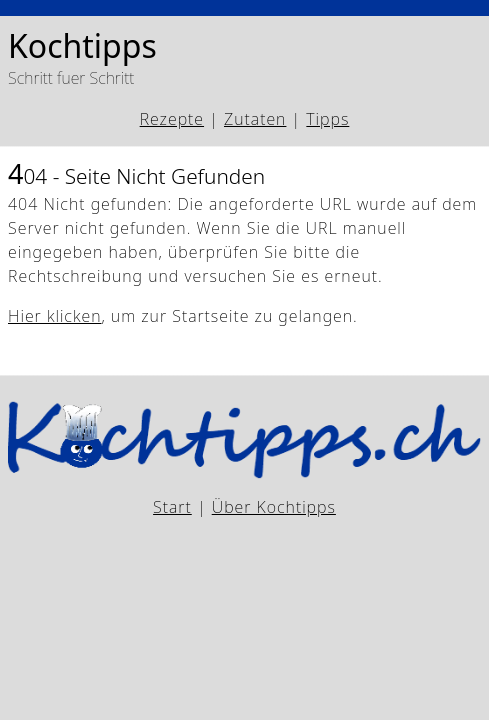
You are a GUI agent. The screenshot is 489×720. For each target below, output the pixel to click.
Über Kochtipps (274, 507)
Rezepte (172, 119)
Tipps (327, 119)
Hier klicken (55, 316)
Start (172, 507)
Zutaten (255, 119)
